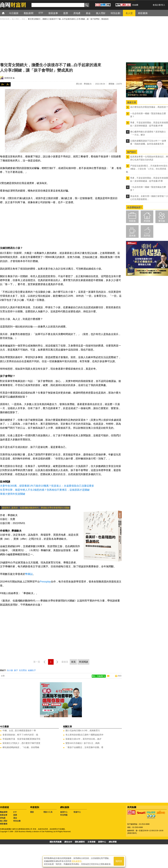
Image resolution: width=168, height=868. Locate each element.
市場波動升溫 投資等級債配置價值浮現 (21, 739)
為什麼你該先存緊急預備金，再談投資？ (149, 107)
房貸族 (147, 221)
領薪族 (132, 221)
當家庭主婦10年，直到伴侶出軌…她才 (84, 739)
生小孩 (10, 670)
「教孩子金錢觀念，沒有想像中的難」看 (84, 747)
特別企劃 (17, 821)
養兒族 (162, 221)
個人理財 (4, 821)
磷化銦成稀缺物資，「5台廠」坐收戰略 (21, 747)
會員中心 (64, 812)
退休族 (132, 236)
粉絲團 (135, 5)
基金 (15, 818)
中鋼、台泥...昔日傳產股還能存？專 (19, 730)
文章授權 (91, 842)
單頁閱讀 (83, 662)
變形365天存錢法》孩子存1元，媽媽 (83, 743)
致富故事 (4, 815)
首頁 (6, 13)
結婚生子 (32, 670)
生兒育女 (23, 670)
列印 (120, 676)
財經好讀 (8, 78)
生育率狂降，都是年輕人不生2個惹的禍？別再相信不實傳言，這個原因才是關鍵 (45, 490)
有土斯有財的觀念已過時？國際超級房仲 (84, 735)
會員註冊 (157, 5)
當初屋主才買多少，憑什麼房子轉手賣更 (21, 743)
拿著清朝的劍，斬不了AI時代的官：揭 (20, 735)
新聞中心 (102, 842)
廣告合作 (68, 842)
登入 (163, 5)
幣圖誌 (29, 574)
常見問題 (64, 815)
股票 (15, 815)
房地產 (3, 818)
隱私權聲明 (80, 842)
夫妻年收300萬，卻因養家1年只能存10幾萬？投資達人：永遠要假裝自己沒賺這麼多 (47, 486)
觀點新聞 (4, 812)
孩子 (16, 670)
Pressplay (45, 582)
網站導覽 (113, 842)
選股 (32, 812)
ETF (15, 812)
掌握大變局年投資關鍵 (13, 494)
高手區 (147, 236)
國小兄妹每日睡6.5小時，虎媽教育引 (83, 730)
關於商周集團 (56, 842)
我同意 (119, 861)
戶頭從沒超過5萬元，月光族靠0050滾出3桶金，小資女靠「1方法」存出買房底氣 (147, 169)
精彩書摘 (4, 824)
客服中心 (77, 812)
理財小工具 (48, 812)
